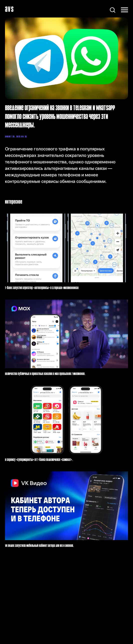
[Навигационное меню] (124, 10)
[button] (112, 10)
